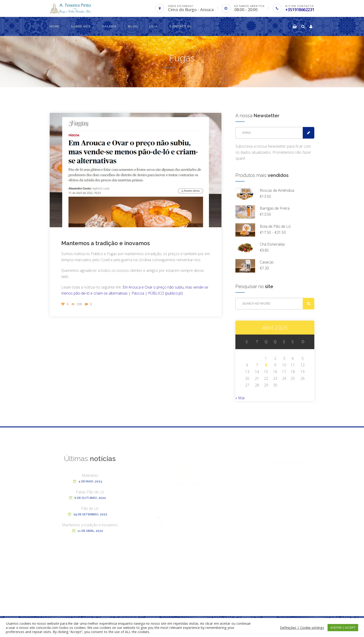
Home (55, 26)
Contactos (180, 26)
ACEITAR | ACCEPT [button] (343, 627)
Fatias (90, 495)
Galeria (109, 26)
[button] (295, 26)
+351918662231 (300, 10)
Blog (133, 26)
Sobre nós (81, 26)
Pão (90, 512)
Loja (154, 26)
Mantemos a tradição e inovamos (106, 243)
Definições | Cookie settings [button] (302, 627)
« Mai (240, 398)
